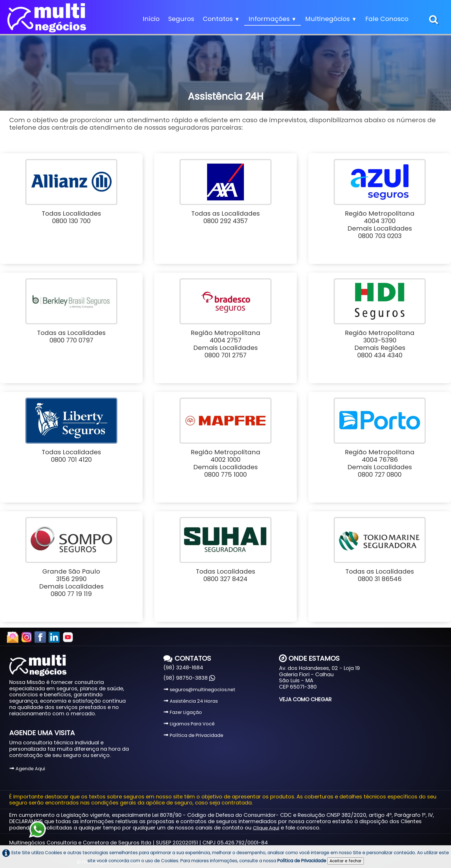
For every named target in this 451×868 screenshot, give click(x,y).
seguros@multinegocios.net (199, 690)
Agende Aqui (27, 769)
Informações (273, 19)
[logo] (47, 18)
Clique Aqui (266, 828)
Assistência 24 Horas (191, 701)
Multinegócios (331, 19)
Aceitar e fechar (346, 861)
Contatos (221, 19)
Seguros (181, 19)
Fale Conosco (387, 19)
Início (151, 19)
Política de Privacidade (193, 735)
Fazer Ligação (183, 712)
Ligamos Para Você (189, 724)
